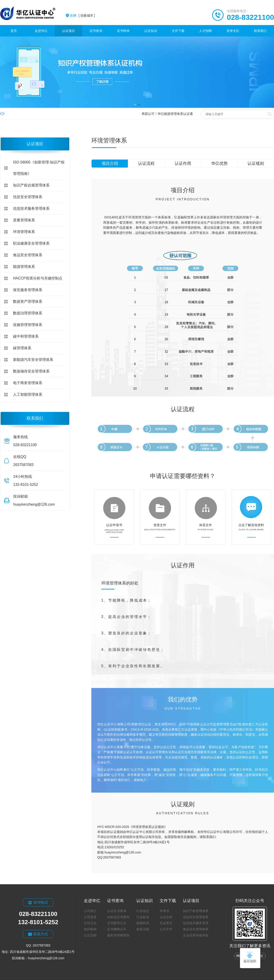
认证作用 (183, 163)
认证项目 (68, 31)
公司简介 (90, 911)
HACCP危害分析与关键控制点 (38, 278)
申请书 (164, 911)
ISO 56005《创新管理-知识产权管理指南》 (39, 168)
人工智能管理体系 (28, 394)
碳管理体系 (22, 348)
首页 (14, 31)
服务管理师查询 (118, 935)
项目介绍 (110, 163)
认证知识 (151, 31)
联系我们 (260, 31)
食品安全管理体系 (28, 255)
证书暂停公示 (117, 923)
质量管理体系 (24, 220)
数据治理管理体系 (28, 313)
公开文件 (166, 929)
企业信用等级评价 (196, 935)
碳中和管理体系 (26, 336)
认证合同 (166, 917)
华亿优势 (219, 163)
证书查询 (96, 31)
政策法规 (143, 929)
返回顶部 (250, 957)
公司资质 (90, 917)
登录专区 (233, 31)
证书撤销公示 (117, 929)
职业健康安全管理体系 (31, 243)
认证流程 (146, 163)
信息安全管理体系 (28, 197)
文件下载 (178, 31)
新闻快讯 (143, 923)
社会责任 (166, 923)
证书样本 (123, 31)
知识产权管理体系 (196, 911)
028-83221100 (250, 17)
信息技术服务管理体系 (31, 208)
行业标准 (143, 917)
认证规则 (256, 163)
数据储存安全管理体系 (31, 371)
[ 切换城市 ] (82, 16)
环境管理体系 (24, 232)
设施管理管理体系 (28, 325)
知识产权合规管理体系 (31, 185)
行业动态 (143, 911)
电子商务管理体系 (28, 383)
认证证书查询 (117, 911)
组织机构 (90, 929)
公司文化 (90, 923)
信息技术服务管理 (196, 923)
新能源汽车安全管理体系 (33, 360)
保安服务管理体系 (28, 290)
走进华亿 (41, 31)
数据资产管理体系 (28, 301)
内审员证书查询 (118, 917)
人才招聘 (205, 31)
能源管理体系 (24, 267)
